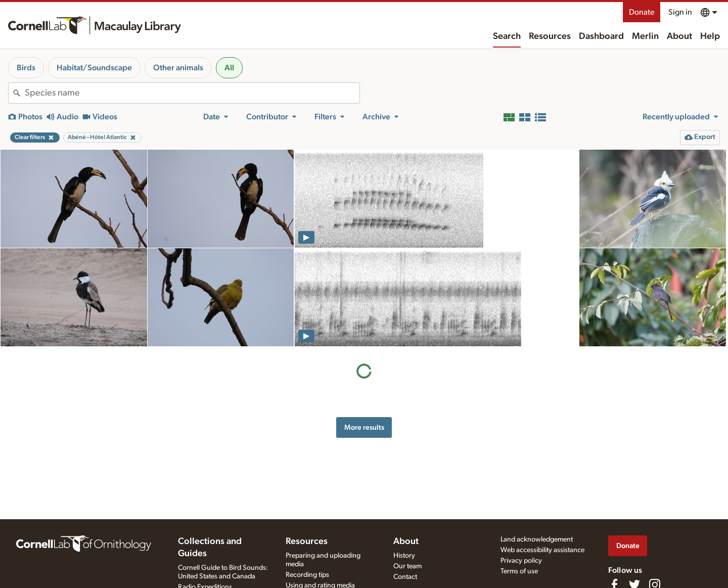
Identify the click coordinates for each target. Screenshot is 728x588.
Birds (26, 68)
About (679, 36)
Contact (405, 577)
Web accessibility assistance (542, 550)
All (229, 68)
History (404, 556)
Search (507, 36)
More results (364, 427)
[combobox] (192, 93)
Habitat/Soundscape (94, 68)
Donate (642, 12)
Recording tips (307, 575)
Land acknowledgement (537, 539)
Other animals (178, 68)
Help (710, 36)
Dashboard (601, 36)
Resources (550, 36)
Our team (407, 566)
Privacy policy (521, 561)
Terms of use (519, 571)
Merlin (645, 36)
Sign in (680, 12)
